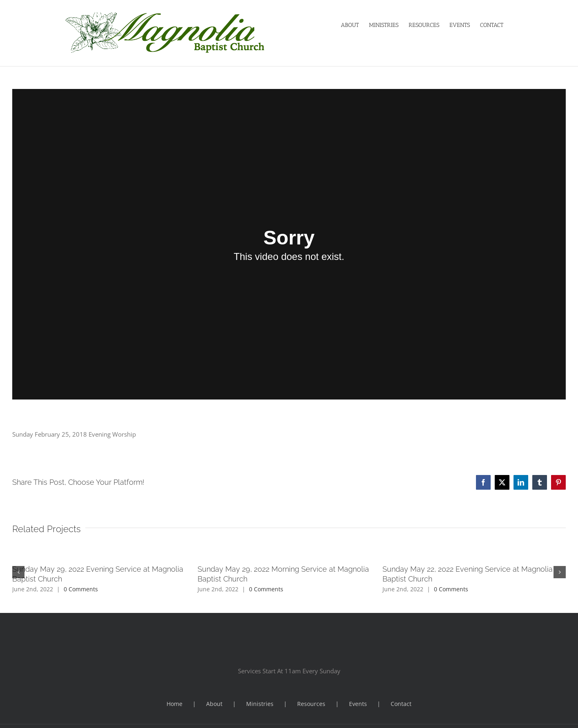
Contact (401, 704)
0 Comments (81, 589)
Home (175, 704)
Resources (311, 704)
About (214, 704)
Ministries (260, 704)
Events (358, 704)
